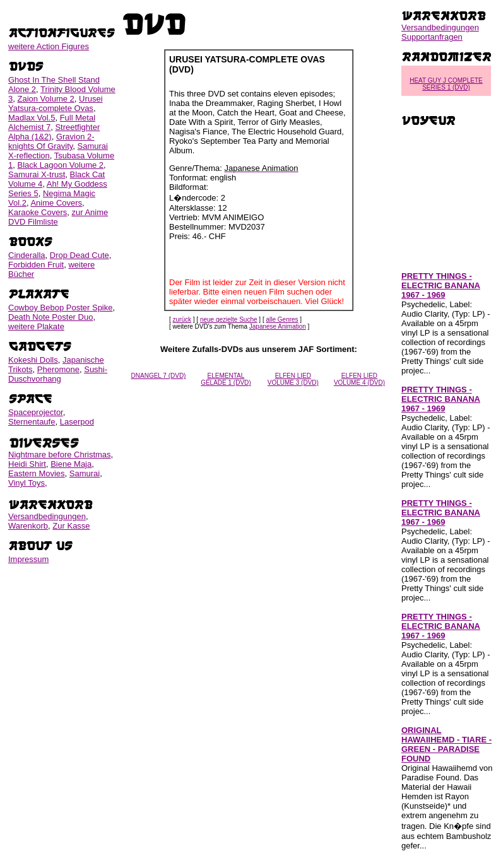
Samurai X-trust (37, 174)
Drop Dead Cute (80, 255)
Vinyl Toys (27, 483)
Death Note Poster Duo (50, 317)
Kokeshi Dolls (33, 360)
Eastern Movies (37, 473)
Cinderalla (27, 255)
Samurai (85, 473)
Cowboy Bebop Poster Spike (60, 308)
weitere (49, 46)
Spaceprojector (36, 412)
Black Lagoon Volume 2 (60, 165)
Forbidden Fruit (36, 265)
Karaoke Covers (38, 212)
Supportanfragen (432, 37)
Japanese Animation (278, 326)
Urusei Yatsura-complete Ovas (56, 103)
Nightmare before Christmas (60, 455)
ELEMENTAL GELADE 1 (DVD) (226, 379)
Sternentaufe (32, 422)
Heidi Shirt (27, 464)
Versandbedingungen (47, 516)
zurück (182, 320)
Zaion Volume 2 (45, 99)
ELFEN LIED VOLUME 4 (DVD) (359, 379)
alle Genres (282, 320)
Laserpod (77, 422)
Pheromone (58, 369)
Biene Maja (71, 464)
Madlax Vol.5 (32, 118)
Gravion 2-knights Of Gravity (51, 141)
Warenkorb (28, 526)
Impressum (28, 559)
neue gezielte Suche (229, 320)
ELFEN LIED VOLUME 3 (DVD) (293, 379)
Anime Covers (56, 203)
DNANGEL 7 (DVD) (159, 376)
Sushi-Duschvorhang (58, 374)
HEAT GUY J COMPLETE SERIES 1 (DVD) (446, 84)
